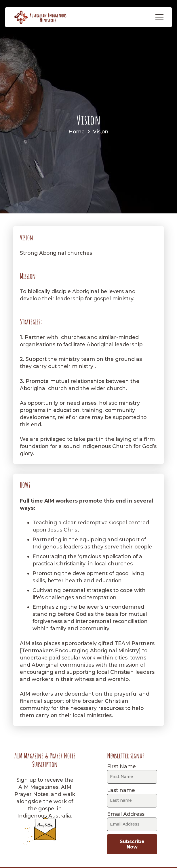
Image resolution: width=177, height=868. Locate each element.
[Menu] (159, 17)
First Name (121, 766)
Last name (121, 790)
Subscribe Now (132, 844)
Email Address (126, 814)
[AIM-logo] (41, 17)
